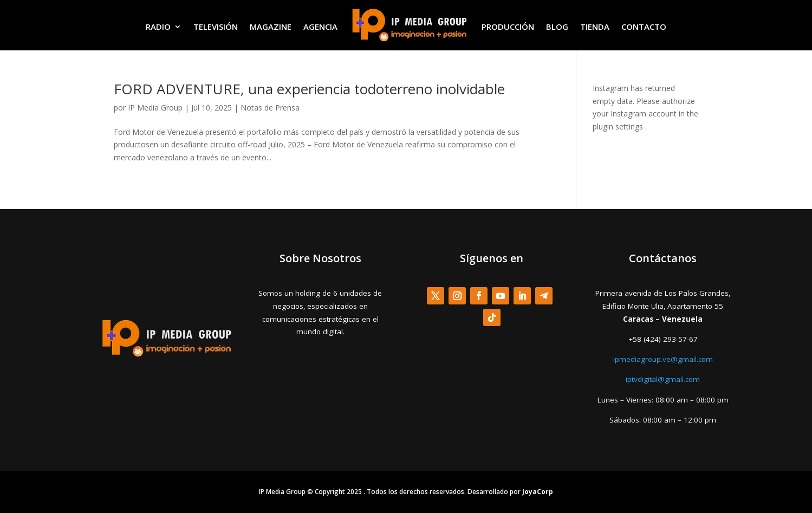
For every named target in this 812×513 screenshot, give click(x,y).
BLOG (557, 27)
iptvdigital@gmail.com (663, 379)
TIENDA (595, 27)
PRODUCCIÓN (508, 27)
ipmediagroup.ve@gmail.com (663, 359)
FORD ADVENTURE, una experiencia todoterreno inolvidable (309, 89)
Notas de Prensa (270, 108)
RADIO (158, 27)
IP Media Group (155, 108)
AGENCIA (320, 27)
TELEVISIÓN (216, 27)
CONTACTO (644, 27)
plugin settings (619, 126)
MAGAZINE (271, 27)
